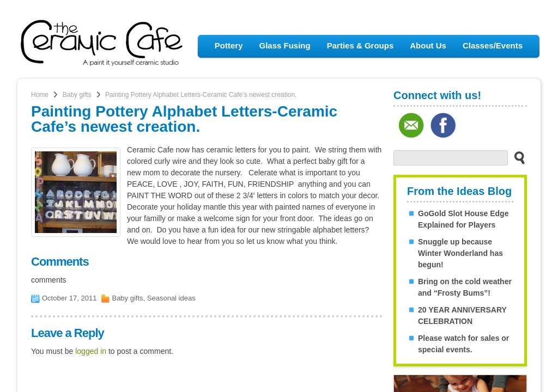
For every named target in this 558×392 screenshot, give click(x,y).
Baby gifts (77, 95)
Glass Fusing (285, 45)
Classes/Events (493, 45)
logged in (91, 351)
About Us (428, 45)
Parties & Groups (360, 45)
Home (40, 95)
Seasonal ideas (171, 298)
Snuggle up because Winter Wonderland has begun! (460, 253)
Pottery (229, 45)
